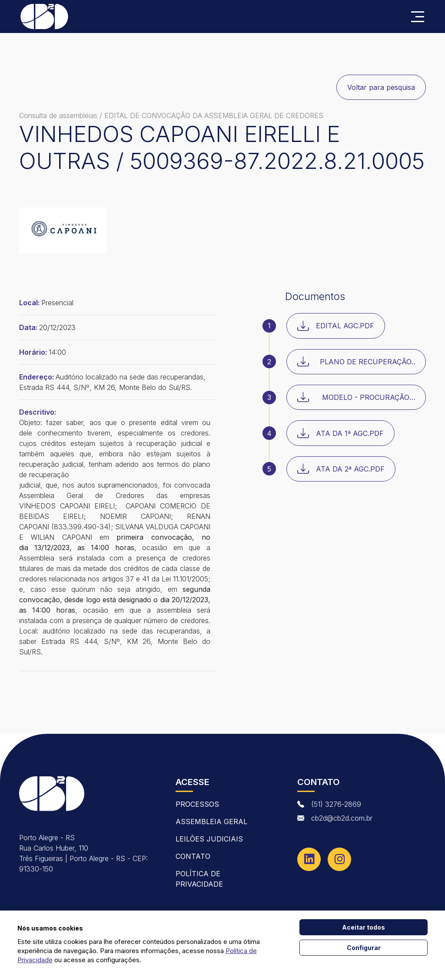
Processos (197, 804)
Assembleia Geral (211, 822)
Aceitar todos (364, 927)
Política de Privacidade (199, 879)
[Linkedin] (309, 859)
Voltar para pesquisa (381, 87)
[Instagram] (339, 859)
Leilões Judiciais (209, 839)
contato (193, 856)
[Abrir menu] (418, 17)
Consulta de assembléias (58, 115)
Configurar (364, 948)
